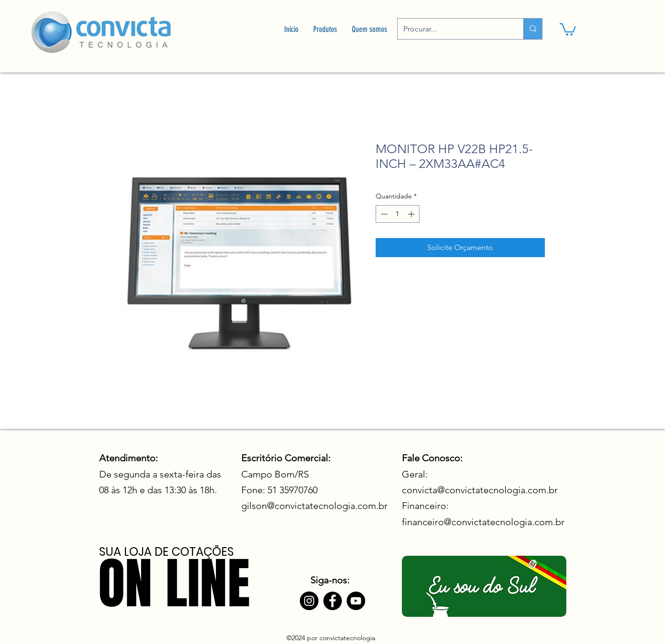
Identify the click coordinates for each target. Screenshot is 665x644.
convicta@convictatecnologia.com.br (480, 490)
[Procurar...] (453, 29)
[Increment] (412, 214)
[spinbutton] (398, 214)
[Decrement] (383, 214)
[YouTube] (356, 601)
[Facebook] (332, 601)
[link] (568, 29)
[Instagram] (309, 601)
